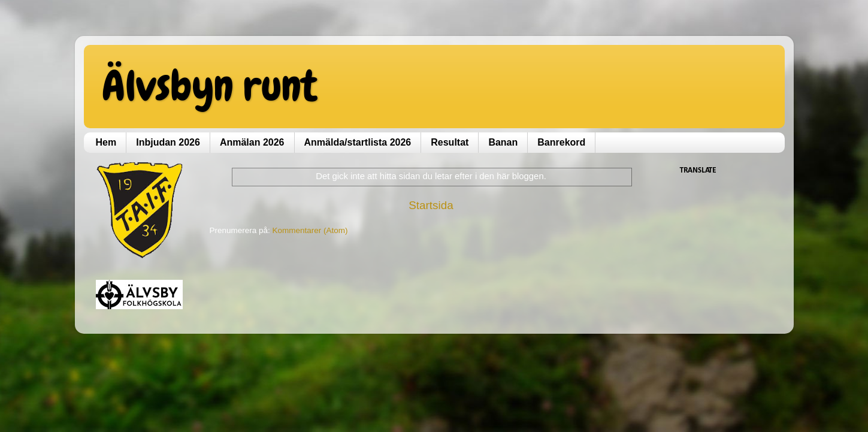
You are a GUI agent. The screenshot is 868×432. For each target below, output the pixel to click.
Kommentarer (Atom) (310, 230)
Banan (503, 142)
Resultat (450, 142)
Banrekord (561, 142)
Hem (106, 142)
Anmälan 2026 (252, 142)
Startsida (431, 205)
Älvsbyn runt (209, 86)
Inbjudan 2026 (168, 142)
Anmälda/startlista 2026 (358, 142)
